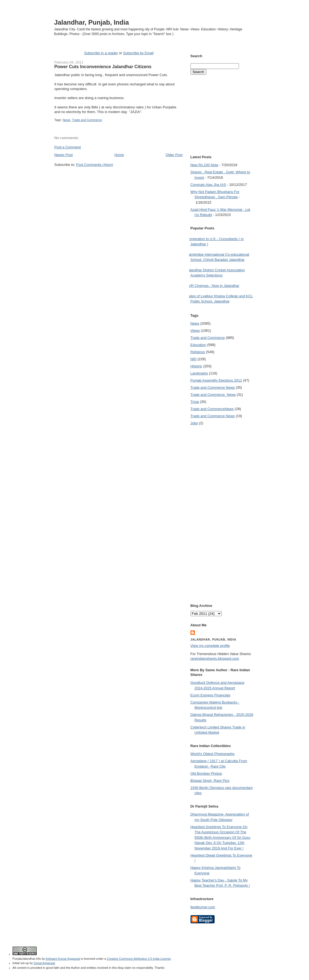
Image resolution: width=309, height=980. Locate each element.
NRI (194, 359)
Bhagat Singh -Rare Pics (210, 781)
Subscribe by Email (138, 53)
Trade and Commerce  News (213, 395)
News (67, 120)
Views (195, 331)
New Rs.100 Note (204, 165)
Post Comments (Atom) (95, 165)
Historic (196, 366)
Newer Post (64, 155)
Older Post (174, 155)
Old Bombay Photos (206, 773)
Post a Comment (68, 147)
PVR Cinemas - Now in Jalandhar (213, 286)
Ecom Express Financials (210, 695)
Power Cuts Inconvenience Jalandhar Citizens (103, 67)
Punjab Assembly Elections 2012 (216, 380)
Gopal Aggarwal (44, 963)
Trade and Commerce (87, 120)
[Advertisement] (119, 178)
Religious (198, 352)
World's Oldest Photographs (213, 754)
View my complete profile (210, 646)
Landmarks (199, 373)
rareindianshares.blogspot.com (215, 658)
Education (198, 345)
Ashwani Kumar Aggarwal (63, 959)
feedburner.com (203, 907)
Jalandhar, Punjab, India (92, 22)
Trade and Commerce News (213, 387)
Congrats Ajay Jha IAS (208, 185)
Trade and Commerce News (212, 409)
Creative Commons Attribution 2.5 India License (139, 959)
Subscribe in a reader (101, 53)
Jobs (194, 423)
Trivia (195, 402)
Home (119, 155)
